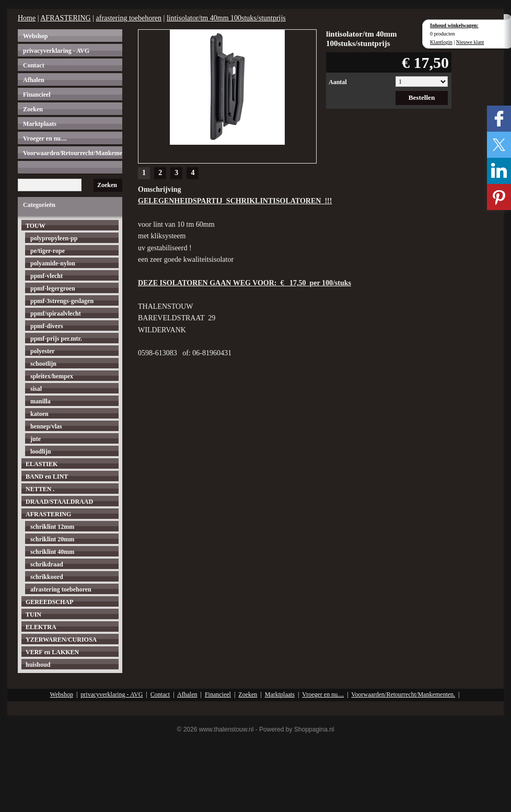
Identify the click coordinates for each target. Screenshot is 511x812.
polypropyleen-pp (54, 238)
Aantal (338, 82)
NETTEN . (40, 489)
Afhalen (34, 80)
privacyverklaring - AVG (56, 51)
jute (36, 439)
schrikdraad (47, 564)
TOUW (36, 226)
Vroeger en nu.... (45, 138)
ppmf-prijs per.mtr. (56, 339)
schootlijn (43, 364)
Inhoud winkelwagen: (454, 25)
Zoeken (33, 109)
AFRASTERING (65, 18)
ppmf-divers (47, 326)
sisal (36, 389)
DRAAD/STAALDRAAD (59, 502)
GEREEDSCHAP (49, 602)
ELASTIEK (42, 464)
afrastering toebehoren (129, 18)
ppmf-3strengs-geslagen (62, 301)
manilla (40, 401)
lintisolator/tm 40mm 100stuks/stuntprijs (226, 18)
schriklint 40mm (52, 552)
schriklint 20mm (52, 539)
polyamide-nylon (53, 263)
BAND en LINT (47, 477)
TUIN (33, 614)
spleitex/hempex (52, 376)
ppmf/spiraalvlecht (56, 314)
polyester (43, 351)
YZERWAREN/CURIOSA (61, 640)
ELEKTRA (41, 627)
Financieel (37, 95)
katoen (39, 414)
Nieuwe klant (470, 42)
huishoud (38, 665)
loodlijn (40, 451)
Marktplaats (40, 124)
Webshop (35, 36)
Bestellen (422, 97)
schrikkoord (47, 577)
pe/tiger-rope (48, 251)
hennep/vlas (46, 426)
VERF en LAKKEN (52, 652)
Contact (34, 65)
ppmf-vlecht (47, 276)
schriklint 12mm (52, 527)
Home (27, 18)
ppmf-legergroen (53, 288)
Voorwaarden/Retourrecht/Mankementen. (73, 153)
